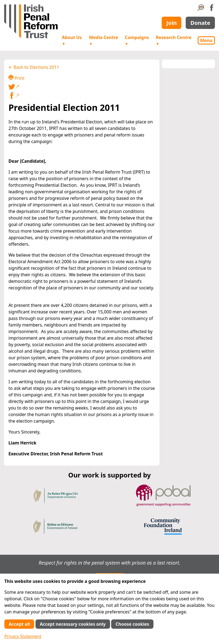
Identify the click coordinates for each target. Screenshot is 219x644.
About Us (72, 40)
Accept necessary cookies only (73, 624)
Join (171, 23)
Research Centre (174, 40)
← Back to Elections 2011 (34, 67)
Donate (200, 23)
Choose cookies (132, 624)
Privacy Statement (23, 636)
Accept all (19, 624)
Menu (206, 40)
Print (16, 78)
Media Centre (104, 40)
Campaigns (137, 40)
